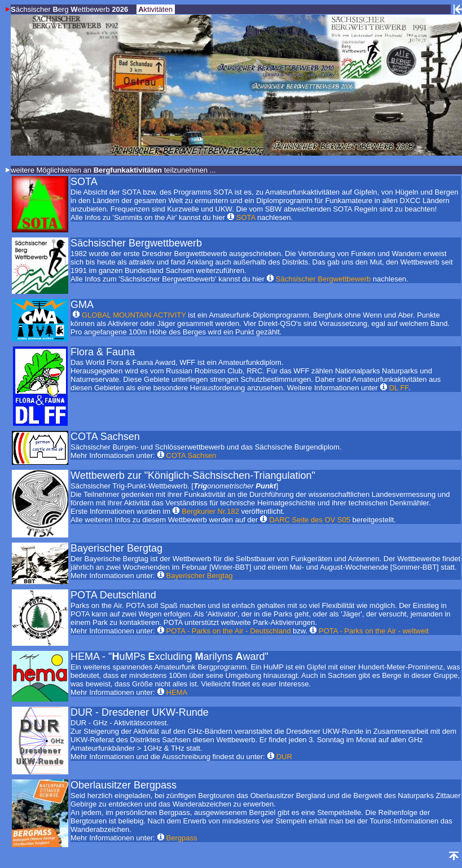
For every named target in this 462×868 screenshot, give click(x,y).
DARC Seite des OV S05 (310, 520)
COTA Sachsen (192, 455)
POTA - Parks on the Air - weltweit (374, 631)
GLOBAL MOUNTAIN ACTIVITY (134, 315)
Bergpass (182, 838)
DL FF (399, 388)
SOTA (246, 217)
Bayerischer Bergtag (200, 576)
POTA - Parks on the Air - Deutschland (229, 631)
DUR (284, 757)
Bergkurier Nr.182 (210, 511)
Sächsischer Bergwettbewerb (323, 279)
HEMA (177, 692)
